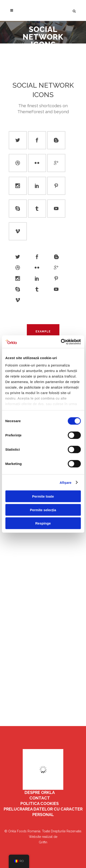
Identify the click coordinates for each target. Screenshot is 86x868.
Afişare (66, 482)
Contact (40, 798)
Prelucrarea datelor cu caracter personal (43, 812)
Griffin (43, 842)
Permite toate (43, 496)
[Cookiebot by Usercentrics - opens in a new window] (61, 342)
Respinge (43, 523)
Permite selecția (43, 510)
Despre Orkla (40, 792)
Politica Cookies (40, 803)
